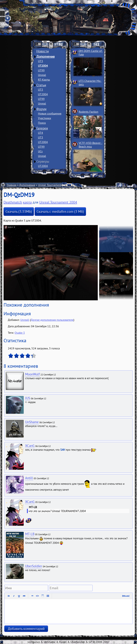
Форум (41, 109)
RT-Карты (44, 80)
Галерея (42, 128)
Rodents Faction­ (88, 112)
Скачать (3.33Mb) (19, 212)
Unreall (25, 320)
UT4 (40, 133)
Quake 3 (20, 333)
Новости (43, 51)
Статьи (41, 85)
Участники (45, 118)
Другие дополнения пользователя (52, 320)
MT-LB (30, 534)
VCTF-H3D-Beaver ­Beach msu (91, 145)
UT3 (40, 61)
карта (27, 202)
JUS (28, 398)
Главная (12, 185)
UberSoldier (34, 566)
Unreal (42, 75)
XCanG (30, 446)
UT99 (41, 70)
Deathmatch (13, 202)
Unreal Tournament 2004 (53, 185)
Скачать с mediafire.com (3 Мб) (60, 212)
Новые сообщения (50, 113)
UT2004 (43, 66)
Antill (29, 478)
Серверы (43, 161)
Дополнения (45, 57)
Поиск (42, 123)
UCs (40, 151)
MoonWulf (32, 374)
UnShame (32, 422)
